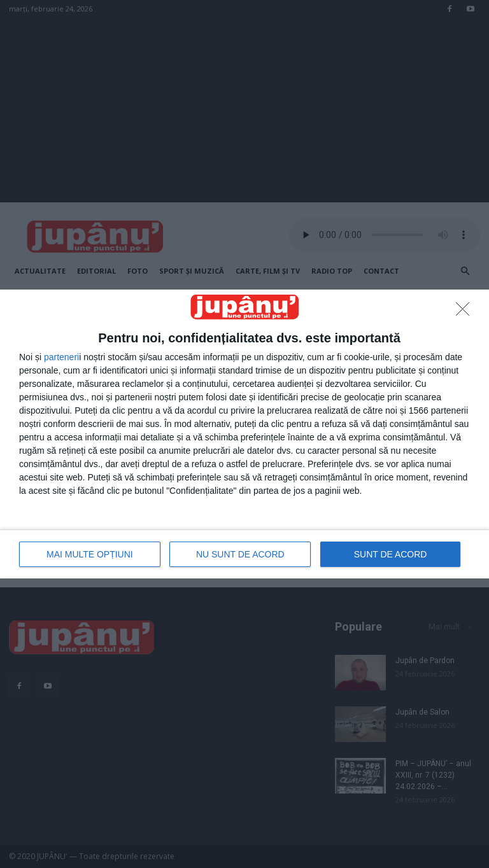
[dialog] (244, 434)
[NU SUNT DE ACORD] (466, 312)
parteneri (61, 357)
